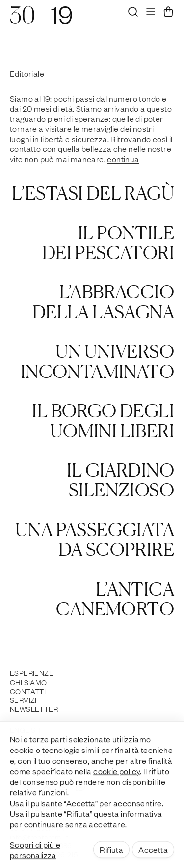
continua (123, 159)
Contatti (28, 691)
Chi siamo (28, 682)
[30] (22, 20)
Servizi (23, 699)
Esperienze (32, 672)
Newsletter (34, 708)
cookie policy (117, 780)
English (25, 729)
